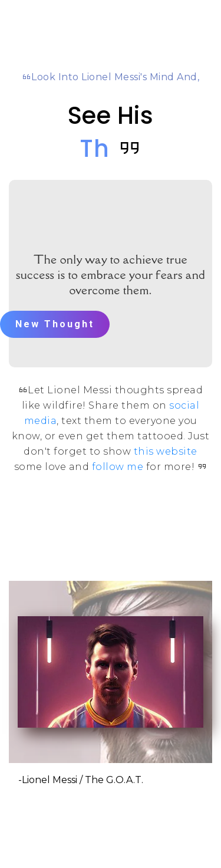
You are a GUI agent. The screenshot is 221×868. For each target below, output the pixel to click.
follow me (118, 467)
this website (166, 451)
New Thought (55, 324)
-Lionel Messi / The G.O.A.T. (81, 780)
